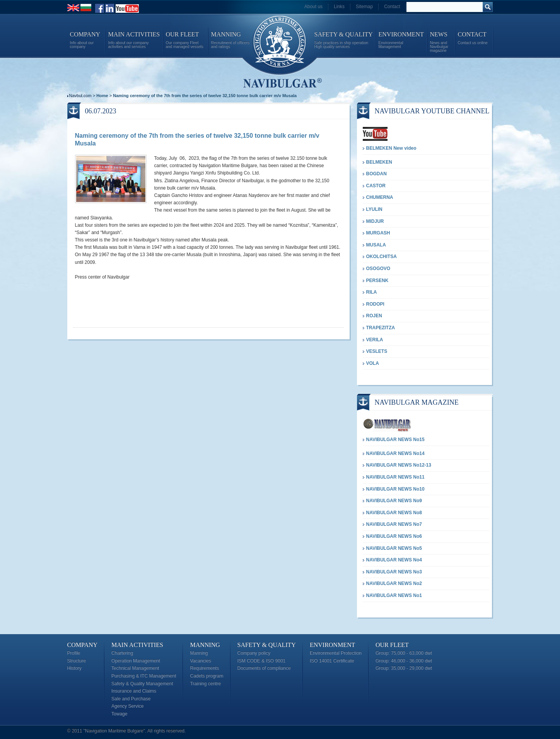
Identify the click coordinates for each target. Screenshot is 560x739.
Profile (74, 653)
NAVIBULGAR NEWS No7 (394, 524)
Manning (205, 645)
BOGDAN (376, 174)
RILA (372, 292)
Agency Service (127, 706)
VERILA (375, 340)
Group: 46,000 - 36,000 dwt (404, 661)
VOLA (373, 363)
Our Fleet (392, 645)
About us (313, 7)
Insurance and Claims (134, 691)
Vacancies (200, 661)
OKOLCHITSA (382, 257)
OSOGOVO (378, 269)
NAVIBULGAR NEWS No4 (394, 560)
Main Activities (137, 645)
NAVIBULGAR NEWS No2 (394, 583)
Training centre (205, 684)
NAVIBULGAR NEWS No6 (394, 536)
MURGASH (378, 233)
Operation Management (136, 661)
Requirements (204, 668)
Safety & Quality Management (142, 684)
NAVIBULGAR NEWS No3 (394, 572)
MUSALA (376, 245)
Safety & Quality (267, 645)
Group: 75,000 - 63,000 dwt (404, 653)
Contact (392, 7)
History (74, 668)
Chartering (122, 653)
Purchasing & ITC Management (144, 676)
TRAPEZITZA (381, 328)
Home (102, 96)
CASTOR (376, 186)
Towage (119, 714)
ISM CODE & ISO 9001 (262, 661)
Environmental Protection (336, 653)
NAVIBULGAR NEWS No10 (395, 489)
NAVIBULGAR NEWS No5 (394, 548)
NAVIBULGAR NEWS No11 (395, 477)
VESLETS (377, 351)
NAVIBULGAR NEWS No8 (394, 513)
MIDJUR (375, 221)
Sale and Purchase (131, 699)
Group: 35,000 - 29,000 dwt (404, 668)
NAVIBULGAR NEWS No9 (394, 501)
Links (339, 7)
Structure (77, 661)
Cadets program (207, 676)
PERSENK (377, 281)
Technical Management (135, 668)
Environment (332, 645)
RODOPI (375, 304)
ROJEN (374, 316)
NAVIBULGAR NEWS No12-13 (399, 465)
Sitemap (364, 7)
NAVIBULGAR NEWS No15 (395, 440)
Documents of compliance (264, 668)
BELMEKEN (379, 162)
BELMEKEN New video (391, 148)
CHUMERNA (380, 197)
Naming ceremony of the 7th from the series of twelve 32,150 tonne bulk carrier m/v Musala (205, 96)
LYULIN (374, 209)
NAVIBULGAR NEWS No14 (395, 453)
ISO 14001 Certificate (332, 661)
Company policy (254, 653)
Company (83, 645)
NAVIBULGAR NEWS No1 (394, 595)
